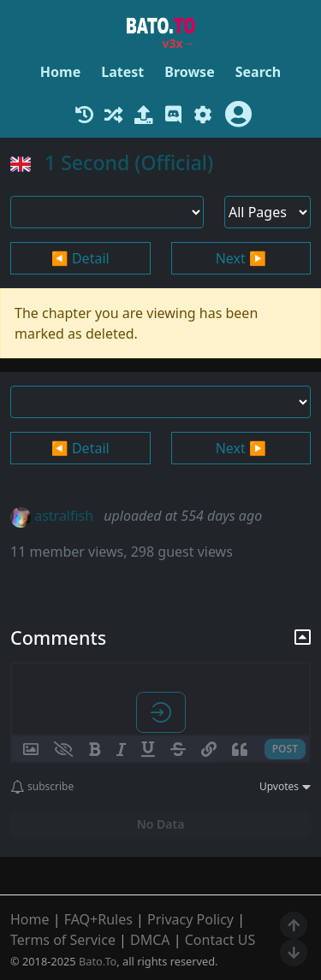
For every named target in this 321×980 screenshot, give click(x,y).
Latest (122, 72)
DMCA (150, 940)
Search (258, 72)
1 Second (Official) (129, 162)
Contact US (220, 940)
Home (60, 72)
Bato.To (98, 961)
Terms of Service (63, 940)
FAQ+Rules (98, 919)
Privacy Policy (190, 919)
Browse (189, 72)
